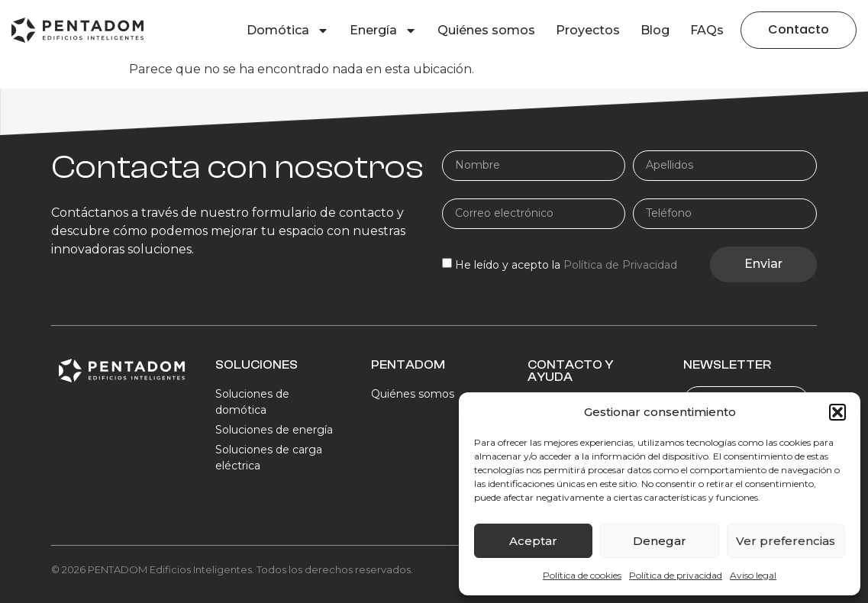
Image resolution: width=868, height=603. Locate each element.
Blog (655, 30)
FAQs (707, 30)
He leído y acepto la (566, 265)
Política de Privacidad (620, 265)
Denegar (660, 541)
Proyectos (588, 30)
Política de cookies (582, 575)
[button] (837, 412)
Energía (383, 31)
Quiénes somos (486, 30)
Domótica (288, 31)
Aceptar (533, 541)
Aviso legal (753, 575)
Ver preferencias (786, 541)
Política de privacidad (676, 575)
